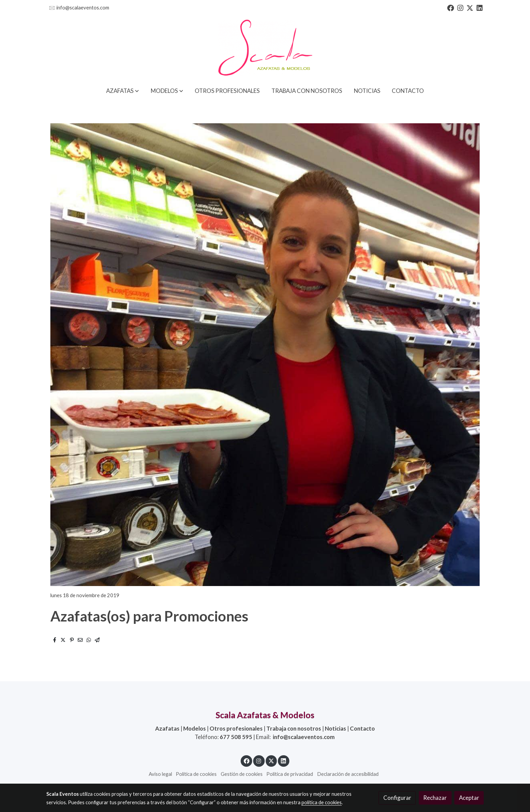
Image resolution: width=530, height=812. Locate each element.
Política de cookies (196, 774)
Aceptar (469, 798)
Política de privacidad (290, 774)
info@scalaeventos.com (83, 8)
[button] (123, 91)
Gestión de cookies (242, 774)
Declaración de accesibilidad (348, 774)
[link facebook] (451, 7)
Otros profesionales (236, 728)
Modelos (195, 728)
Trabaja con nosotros (294, 728)
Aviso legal (160, 774)
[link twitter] (470, 7)
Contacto (362, 728)
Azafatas (167, 728)
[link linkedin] (480, 7)
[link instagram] (460, 7)
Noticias (335, 728)
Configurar (397, 798)
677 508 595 (236, 737)
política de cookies (322, 802)
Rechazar (435, 798)
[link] (265, 48)
